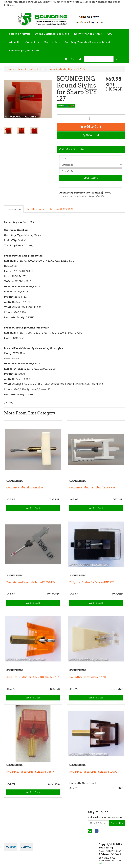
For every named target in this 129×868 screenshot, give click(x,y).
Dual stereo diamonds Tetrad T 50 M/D (31, 582)
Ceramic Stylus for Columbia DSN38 (92, 488)
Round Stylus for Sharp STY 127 (67, 69)
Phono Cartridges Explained (52, 34)
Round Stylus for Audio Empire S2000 (93, 772)
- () (69, 59)
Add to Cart (91, 127)
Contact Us (32, 42)
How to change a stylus (88, 34)
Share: (66, 106)
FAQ (109, 34)
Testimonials (52, 42)
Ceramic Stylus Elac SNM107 (25, 488)
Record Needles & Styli (31, 69)
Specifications (35, 209)
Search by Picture (20, 34)
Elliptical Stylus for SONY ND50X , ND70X (33, 677)
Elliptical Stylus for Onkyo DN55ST (92, 582)
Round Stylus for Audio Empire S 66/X (30, 772)
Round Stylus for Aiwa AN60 (88, 677)
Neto (101, 863)
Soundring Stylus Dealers (24, 51)
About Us (15, 42)
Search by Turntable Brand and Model (87, 42)
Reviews (61, 209)
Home (10, 69)
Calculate (91, 178)
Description (14, 209)
